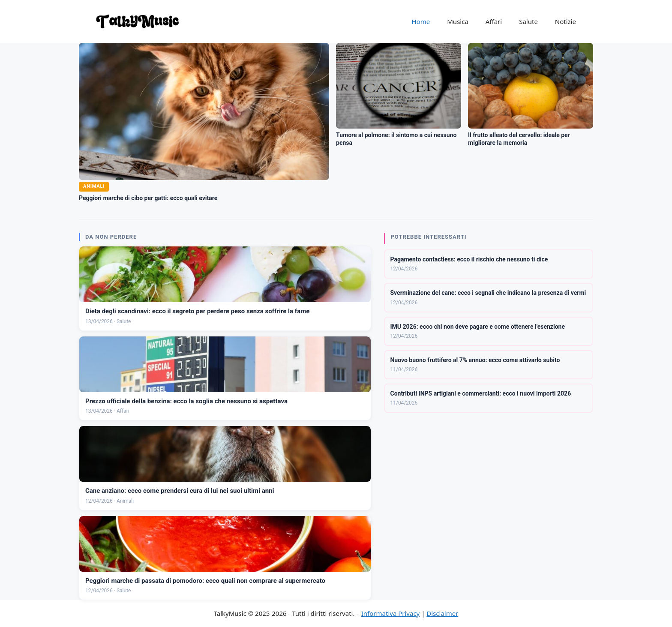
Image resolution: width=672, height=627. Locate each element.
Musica (458, 21)
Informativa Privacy (390, 613)
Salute (528, 21)
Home (421, 21)
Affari (494, 21)
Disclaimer (442, 613)
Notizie (565, 21)
